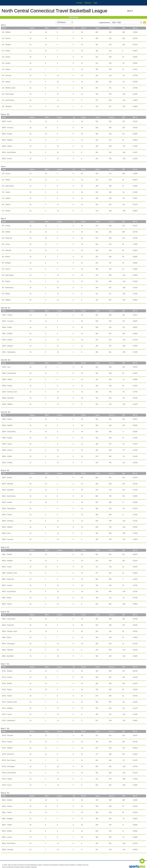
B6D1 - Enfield (7, 831)
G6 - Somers (6, 38)
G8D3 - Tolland (7, 379)
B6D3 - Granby (7, 134)
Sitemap (34, 867)
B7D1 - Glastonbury (9, 720)
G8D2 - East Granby (9, 432)
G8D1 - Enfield (7, 327)
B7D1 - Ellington (7, 708)
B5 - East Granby (8, 275)
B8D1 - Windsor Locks (9, 573)
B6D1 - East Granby (9, 843)
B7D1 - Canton (7, 696)
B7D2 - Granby (7, 742)
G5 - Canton (6, 192)
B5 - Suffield (6, 232)
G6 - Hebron (6, 82)
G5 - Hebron (6, 204)
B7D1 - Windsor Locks (9, 702)
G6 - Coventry (7, 75)
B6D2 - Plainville (8, 650)
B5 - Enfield (6, 294)
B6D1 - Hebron (7, 812)
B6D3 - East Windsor (9, 152)
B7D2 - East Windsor (9, 773)
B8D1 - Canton (7, 567)
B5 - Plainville (7, 250)
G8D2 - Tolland (7, 419)
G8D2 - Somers (7, 450)
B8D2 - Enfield (7, 477)
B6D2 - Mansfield (8, 656)
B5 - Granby (6, 226)
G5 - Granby (6, 211)
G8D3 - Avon (6, 367)
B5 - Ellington (6, 263)
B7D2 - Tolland (7, 779)
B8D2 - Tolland (7, 515)
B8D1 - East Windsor (9, 591)
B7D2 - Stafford (7, 748)
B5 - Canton (6, 244)
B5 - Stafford (6, 300)
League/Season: (105, 23)
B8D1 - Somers (7, 585)
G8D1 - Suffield (7, 333)
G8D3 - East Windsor (9, 373)
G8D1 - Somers (7, 315)
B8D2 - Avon (6, 533)
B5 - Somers (6, 269)
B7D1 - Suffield (7, 671)
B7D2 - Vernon (7, 785)
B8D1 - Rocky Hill (8, 579)
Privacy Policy (19, 867)
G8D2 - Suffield (7, 462)
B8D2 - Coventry (8, 539)
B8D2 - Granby (7, 502)
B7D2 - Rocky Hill (8, 754)
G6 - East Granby (8, 94)
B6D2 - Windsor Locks (9, 631)
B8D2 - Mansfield (8, 490)
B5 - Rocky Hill (7, 238)
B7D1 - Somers (7, 677)
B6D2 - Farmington (8, 644)
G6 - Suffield (6, 32)
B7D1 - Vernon (7, 714)
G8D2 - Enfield (7, 456)
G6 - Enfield (6, 51)
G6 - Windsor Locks (9, 88)
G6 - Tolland (6, 69)
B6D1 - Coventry (8, 849)
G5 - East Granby (8, 186)
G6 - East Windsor (8, 100)
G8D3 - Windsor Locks (10, 392)
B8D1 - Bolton (7, 598)
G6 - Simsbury (7, 106)
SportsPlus (55, 865)
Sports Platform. (71, 865)
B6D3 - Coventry (8, 128)
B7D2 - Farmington (8, 766)
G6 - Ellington (7, 45)
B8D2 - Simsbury (8, 521)
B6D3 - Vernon (7, 121)
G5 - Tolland (6, 180)
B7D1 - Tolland (7, 690)
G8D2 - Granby (7, 438)
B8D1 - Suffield (7, 554)
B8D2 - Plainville (8, 484)
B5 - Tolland (6, 281)
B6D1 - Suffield (7, 800)
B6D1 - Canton (7, 837)
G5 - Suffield (6, 198)
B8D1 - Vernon (7, 604)
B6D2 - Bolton (7, 637)
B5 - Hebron (6, 257)
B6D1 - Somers (7, 806)
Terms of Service (8, 867)
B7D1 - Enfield (7, 683)
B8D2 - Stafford (7, 527)
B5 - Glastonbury (8, 288)
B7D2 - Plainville (8, 735)
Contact (28, 867)
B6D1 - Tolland (7, 825)
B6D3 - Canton (7, 159)
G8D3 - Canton (7, 386)
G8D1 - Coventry (8, 321)
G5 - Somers (6, 174)
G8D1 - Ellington (8, 346)
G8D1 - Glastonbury (9, 352)
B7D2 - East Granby (9, 760)
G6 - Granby (6, 63)
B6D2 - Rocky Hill (8, 625)
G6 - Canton (6, 57)
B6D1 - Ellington (7, 819)
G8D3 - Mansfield (8, 398)
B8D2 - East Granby (9, 496)
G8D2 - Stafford (7, 425)
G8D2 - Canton (7, 444)
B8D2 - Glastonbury (9, 508)
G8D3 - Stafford (7, 404)
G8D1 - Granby (7, 340)
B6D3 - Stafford (7, 140)
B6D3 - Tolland (7, 146)
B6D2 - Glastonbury (9, 619)
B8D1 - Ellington (7, 561)
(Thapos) (62, 865)
